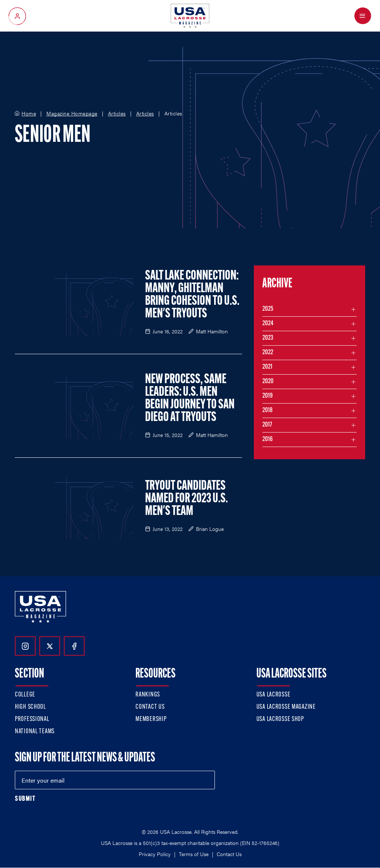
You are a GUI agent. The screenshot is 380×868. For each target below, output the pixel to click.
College (25, 695)
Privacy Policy (155, 854)
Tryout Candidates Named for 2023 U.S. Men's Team (186, 499)
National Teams (35, 732)
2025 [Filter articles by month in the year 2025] (268, 309)
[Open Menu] (363, 16)
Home (29, 114)
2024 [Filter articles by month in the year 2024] (268, 324)
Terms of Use (194, 854)
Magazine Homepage (72, 114)
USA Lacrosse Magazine (286, 707)
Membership (151, 719)
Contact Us (150, 707)
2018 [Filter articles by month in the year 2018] (268, 410)
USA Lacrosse (273, 695)
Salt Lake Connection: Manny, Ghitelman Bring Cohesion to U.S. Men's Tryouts (192, 295)
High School (30, 707)
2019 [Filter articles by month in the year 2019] (268, 396)
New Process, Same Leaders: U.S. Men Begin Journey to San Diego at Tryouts (190, 399)
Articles (117, 114)
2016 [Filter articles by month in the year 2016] (268, 439)
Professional (32, 719)
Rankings (148, 695)
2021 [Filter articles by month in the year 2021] (267, 367)
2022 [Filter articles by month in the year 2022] (268, 353)
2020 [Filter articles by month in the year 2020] (268, 381)
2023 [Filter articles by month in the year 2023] (268, 338)
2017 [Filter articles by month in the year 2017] (267, 425)
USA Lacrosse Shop (280, 719)
